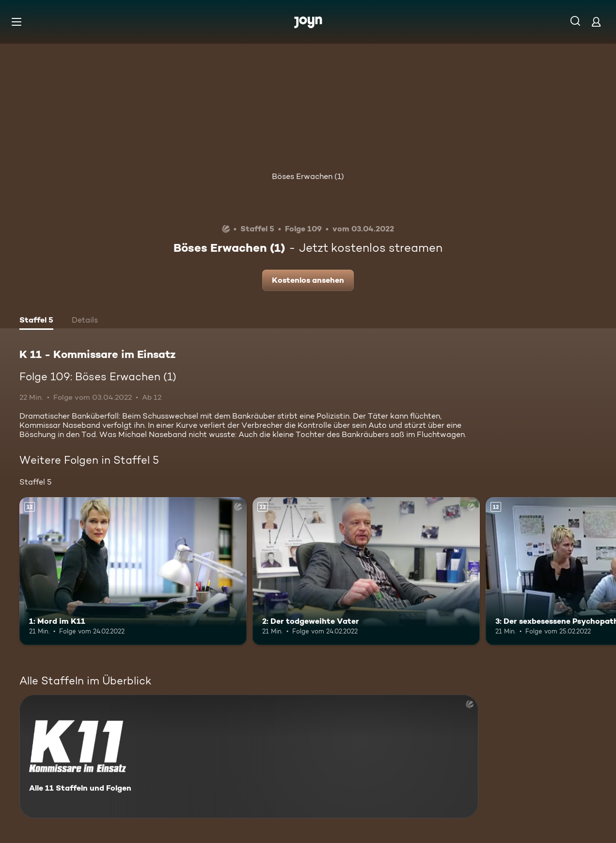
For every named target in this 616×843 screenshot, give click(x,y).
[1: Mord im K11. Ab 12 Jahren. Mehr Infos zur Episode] (133, 571)
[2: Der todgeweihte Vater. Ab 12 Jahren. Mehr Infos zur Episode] (366, 571)
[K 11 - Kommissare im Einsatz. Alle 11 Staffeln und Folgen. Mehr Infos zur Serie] (249, 756)
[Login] (596, 22)
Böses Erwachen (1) (308, 176)
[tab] (36, 321)
